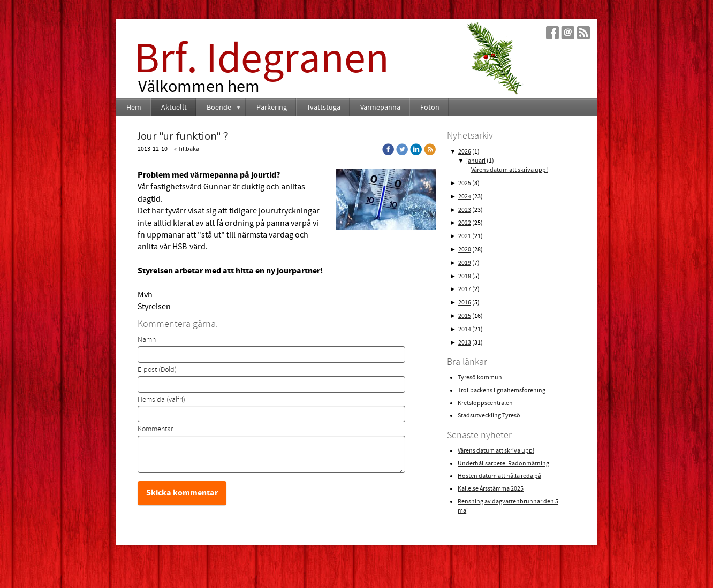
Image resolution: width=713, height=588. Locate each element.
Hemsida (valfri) (161, 400)
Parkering (272, 108)
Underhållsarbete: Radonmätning (504, 464)
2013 (465, 343)
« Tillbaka (187, 149)
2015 (465, 316)
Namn (147, 340)
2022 (465, 223)
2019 (465, 263)
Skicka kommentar (182, 493)
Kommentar (155, 429)
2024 (465, 197)
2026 (465, 152)
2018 (465, 276)
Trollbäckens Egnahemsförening (502, 390)
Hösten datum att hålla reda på (499, 476)
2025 (465, 183)
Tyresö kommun (480, 377)
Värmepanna (380, 108)
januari (476, 161)
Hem (134, 108)
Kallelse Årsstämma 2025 (491, 489)
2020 (465, 250)
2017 (465, 289)
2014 (465, 329)
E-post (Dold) (157, 370)
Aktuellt (174, 108)
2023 (465, 210)
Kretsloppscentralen (485, 403)
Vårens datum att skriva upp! (509, 170)
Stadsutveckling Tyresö (489, 415)
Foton (430, 108)
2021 (465, 236)
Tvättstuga (324, 108)
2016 (465, 303)
